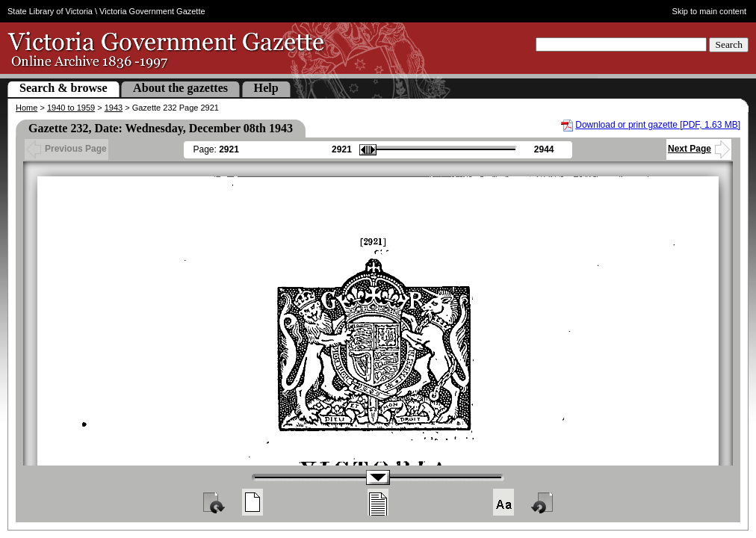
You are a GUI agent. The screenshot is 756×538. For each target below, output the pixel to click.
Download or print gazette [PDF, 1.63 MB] (658, 125)
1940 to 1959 (71, 108)
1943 (114, 108)
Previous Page (66, 149)
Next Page (699, 149)
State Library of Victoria (50, 11)
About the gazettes (180, 88)
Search (729, 44)
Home (27, 108)
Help (266, 88)
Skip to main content (710, 11)
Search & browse (63, 88)
